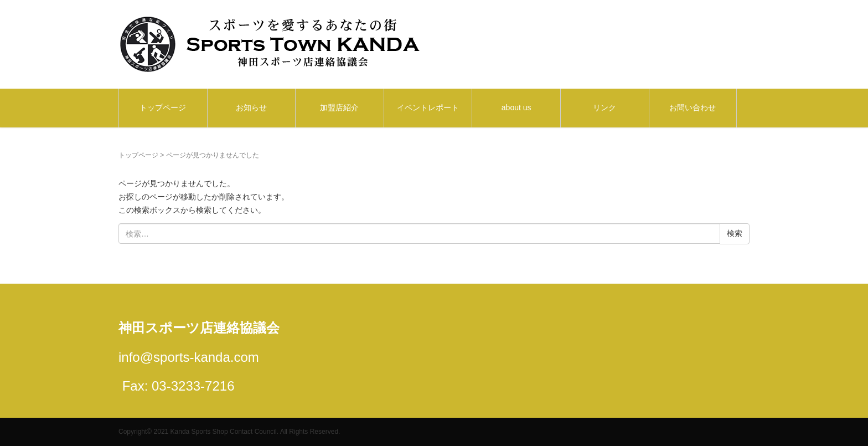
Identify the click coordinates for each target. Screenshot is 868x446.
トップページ (163, 107)
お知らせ (251, 107)
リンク (604, 107)
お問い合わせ (693, 107)
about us (516, 107)
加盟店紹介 (339, 107)
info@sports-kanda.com (189, 357)
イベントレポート (428, 107)
